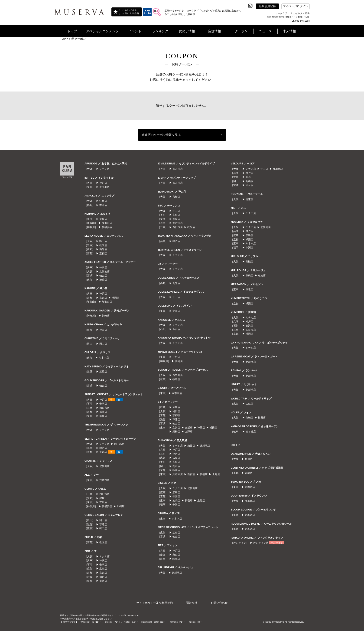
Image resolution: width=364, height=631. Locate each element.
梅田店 (103, 241)
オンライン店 (261, 543)
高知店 (103, 249)
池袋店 (103, 280)
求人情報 (289, 31)
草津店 (103, 524)
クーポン (241, 31)
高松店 (176, 215)
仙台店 (103, 275)
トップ (72, 31)
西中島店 (119, 444)
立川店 (103, 502)
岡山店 (103, 344)
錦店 (102, 498)
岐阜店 (176, 379)
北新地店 (104, 271)
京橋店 (176, 197)
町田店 (103, 528)
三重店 (103, 372)
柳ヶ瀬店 (251, 432)
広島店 (103, 569)
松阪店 (103, 245)
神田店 (103, 330)
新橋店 (103, 416)
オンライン (277, 543)
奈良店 (103, 219)
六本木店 (104, 358)
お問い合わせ (219, 603)
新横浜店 (107, 227)
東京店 (103, 581)
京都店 (103, 253)
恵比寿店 (104, 187)
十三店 (176, 211)
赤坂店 (189, 428)
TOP (63, 39)
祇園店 (115, 298)
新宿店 (191, 474)
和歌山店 (107, 223)
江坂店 (103, 201)
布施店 (262, 275)
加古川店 (178, 169)
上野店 (176, 357)
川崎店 (106, 316)
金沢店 (103, 404)
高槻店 (249, 262)
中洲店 (103, 205)
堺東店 (249, 199)
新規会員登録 (267, 6)
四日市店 (104, 408)
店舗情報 (214, 31)
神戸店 (103, 183)
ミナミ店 (104, 169)
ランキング (160, 31)
